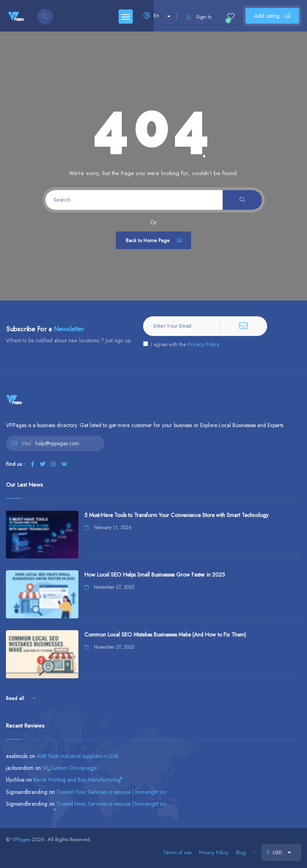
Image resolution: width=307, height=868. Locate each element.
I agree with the (181, 344)
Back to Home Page (154, 240)
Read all (21, 698)
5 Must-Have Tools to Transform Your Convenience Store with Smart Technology (176, 515)
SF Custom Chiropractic (70, 768)
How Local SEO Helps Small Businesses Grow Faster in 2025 (155, 575)
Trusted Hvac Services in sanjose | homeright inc (112, 792)
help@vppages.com (57, 443)
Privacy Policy (204, 344)
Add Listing (272, 16)
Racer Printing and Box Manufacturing (77, 780)
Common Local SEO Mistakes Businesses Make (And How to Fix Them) (165, 635)
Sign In (199, 17)
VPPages (21, 839)
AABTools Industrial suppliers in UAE (78, 756)
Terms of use (177, 852)
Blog (241, 852)
